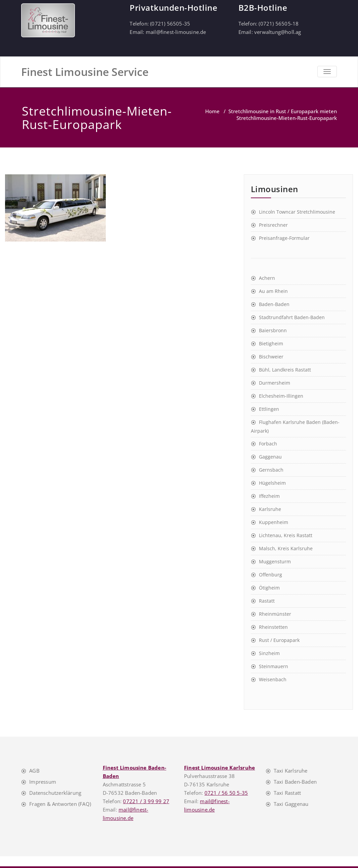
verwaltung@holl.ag (278, 32)
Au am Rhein (273, 291)
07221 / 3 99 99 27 (146, 801)
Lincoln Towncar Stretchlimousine (297, 212)
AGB (34, 771)
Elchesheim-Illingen (281, 396)
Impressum (43, 782)
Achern (267, 278)
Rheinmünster (275, 614)
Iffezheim (269, 496)
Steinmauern (274, 666)
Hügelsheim (272, 483)
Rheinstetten (273, 627)
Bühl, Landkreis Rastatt (285, 370)
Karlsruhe (270, 509)
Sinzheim (269, 653)
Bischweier (271, 357)
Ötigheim (269, 588)
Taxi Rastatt (287, 793)
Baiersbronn (273, 330)
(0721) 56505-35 (170, 24)
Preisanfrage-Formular (284, 238)
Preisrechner (273, 225)
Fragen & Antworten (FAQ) (60, 804)
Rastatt (267, 601)
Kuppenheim (274, 522)
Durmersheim (275, 383)
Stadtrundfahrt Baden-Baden (292, 317)
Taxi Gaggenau (291, 804)
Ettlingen (269, 409)
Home (212, 111)
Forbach (268, 444)
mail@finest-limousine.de (176, 32)
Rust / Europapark (279, 640)
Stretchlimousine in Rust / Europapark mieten (283, 111)
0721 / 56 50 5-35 (226, 793)
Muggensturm (275, 561)
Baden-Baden (274, 304)
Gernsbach (271, 470)
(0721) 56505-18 (279, 24)
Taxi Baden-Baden (295, 782)
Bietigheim (271, 343)
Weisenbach (273, 679)
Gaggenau (270, 457)
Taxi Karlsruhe (291, 771)
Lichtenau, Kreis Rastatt (286, 535)
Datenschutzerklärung (55, 793)
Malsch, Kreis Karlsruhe (286, 548)
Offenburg (271, 575)
